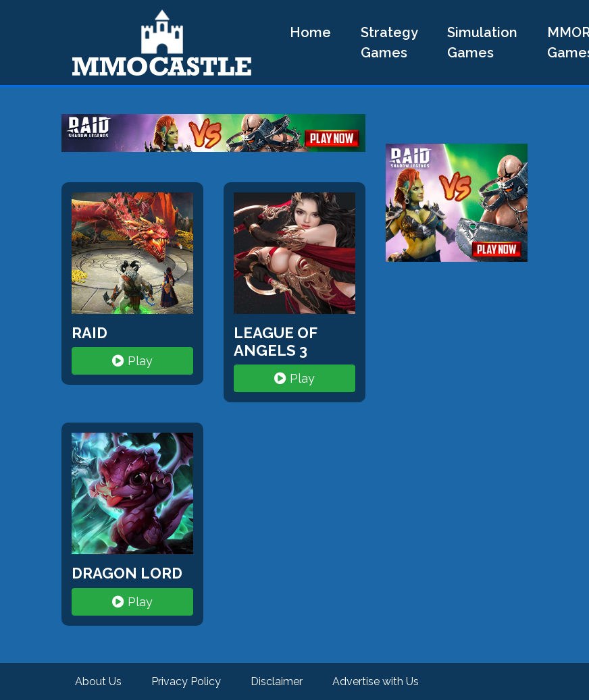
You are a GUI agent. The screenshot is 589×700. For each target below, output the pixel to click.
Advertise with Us (376, 681)
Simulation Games (482, 43)
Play (132, 361)
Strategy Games (389, 43)
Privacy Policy (186, 681)
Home (310, 32)
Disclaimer (277, 681)
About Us (98, 681)
